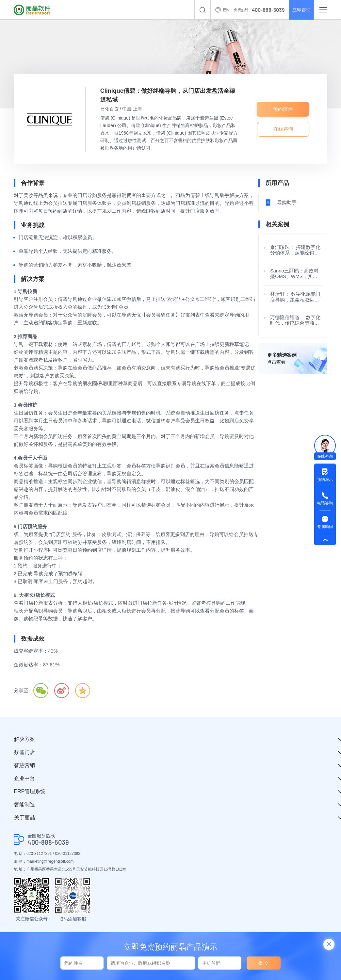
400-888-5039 (48, 842)
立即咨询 (300, 10)
